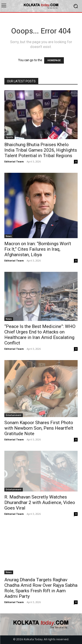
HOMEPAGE (54, 60)
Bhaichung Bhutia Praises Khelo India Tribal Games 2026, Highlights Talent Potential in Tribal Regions (41, 150)
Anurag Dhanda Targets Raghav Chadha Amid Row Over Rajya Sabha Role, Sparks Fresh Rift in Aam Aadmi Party (41, 588)
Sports (9, 137)
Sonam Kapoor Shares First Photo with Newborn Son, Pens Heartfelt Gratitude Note (39, 428)
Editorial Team (14, 161)
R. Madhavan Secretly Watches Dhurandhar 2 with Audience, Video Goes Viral (40, 502)
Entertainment (14, 415)
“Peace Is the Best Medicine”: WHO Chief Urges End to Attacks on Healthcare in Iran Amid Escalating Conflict (40, 335)
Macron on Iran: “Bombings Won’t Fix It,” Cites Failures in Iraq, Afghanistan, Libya (38, 249)
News (9, 236)
